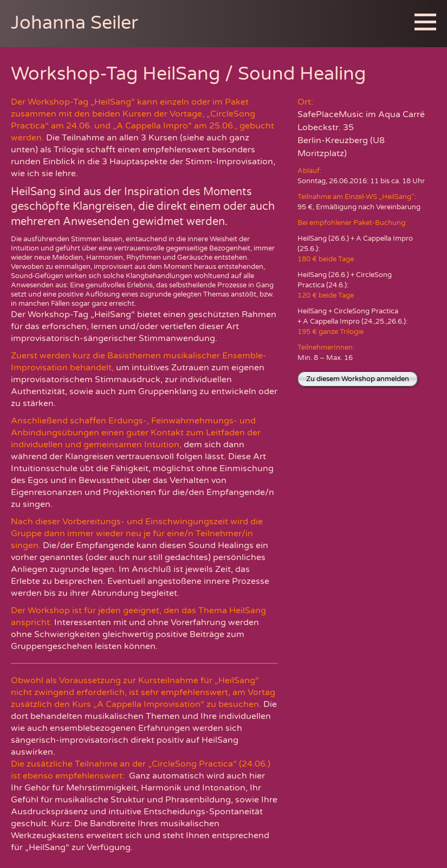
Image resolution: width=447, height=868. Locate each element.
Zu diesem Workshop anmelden (358, 379)
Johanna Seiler (74, 23)
